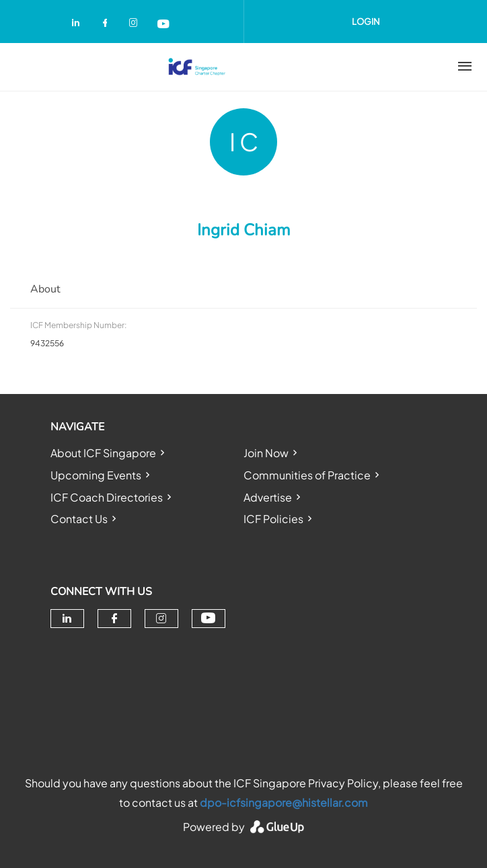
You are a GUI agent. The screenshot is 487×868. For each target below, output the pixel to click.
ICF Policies (273, 519)
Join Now (266, 453)
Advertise (268, 497)
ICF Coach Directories (107, 497)
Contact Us (79, 519)
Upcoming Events (96, 475)
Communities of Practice (307, 475)
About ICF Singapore (103, 453)
